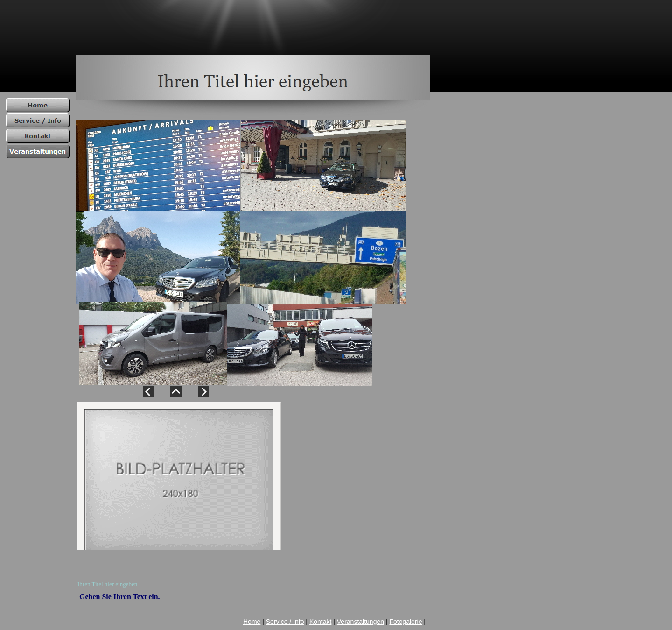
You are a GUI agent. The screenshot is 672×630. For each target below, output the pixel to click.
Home (252, 622)
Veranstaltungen (360, 622)
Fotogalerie (406, 622)
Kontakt (320, 622)
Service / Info (285, 622)
